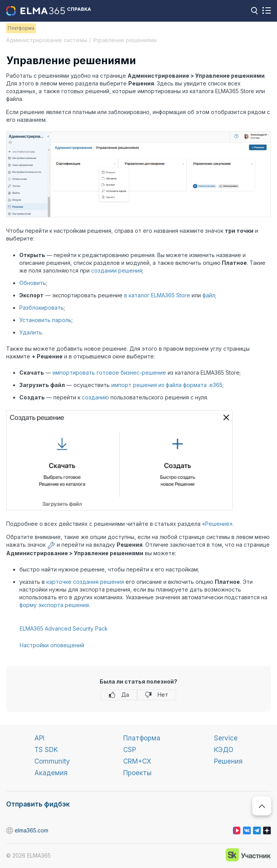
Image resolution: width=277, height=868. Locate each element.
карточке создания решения (85, 582)
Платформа (142, 738)
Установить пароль (45, 320)
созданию (95, 397)
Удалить (31, 332)
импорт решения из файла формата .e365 (167, 385)
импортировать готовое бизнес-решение (109, 373)
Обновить (33, 283)
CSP (130, 750)
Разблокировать (42, 308)
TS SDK (46, 750)
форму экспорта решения (54, 605)
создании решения (117, 270)
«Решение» (217, 524)
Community (52, 761)
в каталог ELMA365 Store (157, 295)
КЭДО (224, 750)
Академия (51, 773)
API (39, 738)
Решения (228, 761)
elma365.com (10, 831)
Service (226, 738)
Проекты (137, 773)
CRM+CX (137, 761)
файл (209, 295)
